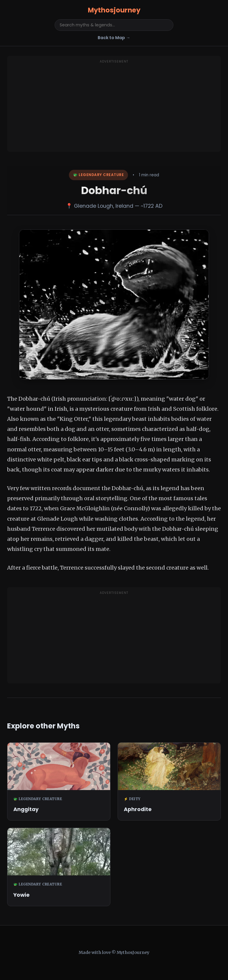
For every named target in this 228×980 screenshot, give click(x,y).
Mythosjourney (114, 10)
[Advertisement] (114, 107)
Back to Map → (114, 38)
